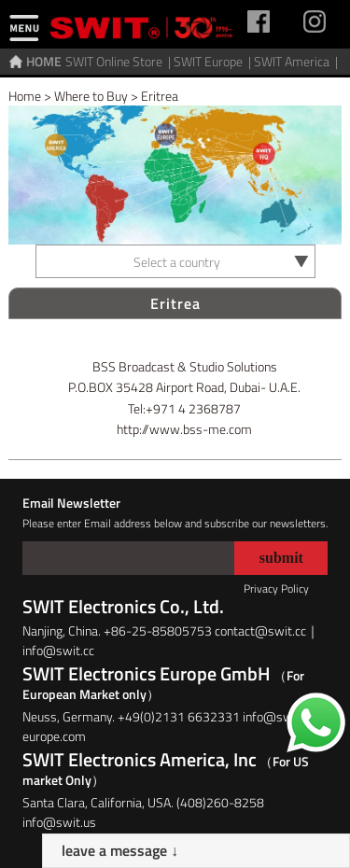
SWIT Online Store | (119, 61)
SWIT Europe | (214, 61)
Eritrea (160, 96)
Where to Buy (91, 96)
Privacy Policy (276, 588)
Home (25, 96)
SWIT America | (297, 61)
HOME (44, 61)
